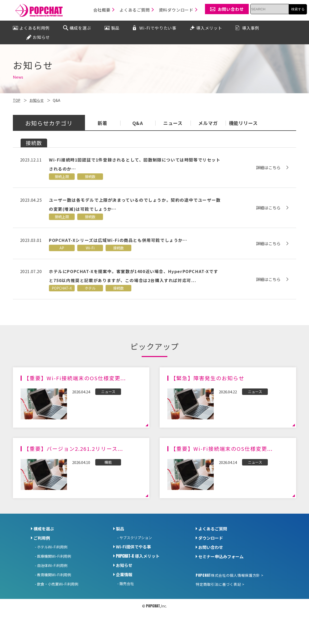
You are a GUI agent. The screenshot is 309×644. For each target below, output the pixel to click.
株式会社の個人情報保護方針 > (229, 575)
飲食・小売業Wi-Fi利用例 (58, 584)
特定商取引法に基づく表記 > (220, 584)
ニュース (173, 123)
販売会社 (127, 583)
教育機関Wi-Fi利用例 (54, 575)
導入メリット (138, 556)
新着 (102, 123)
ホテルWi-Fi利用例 (52, 547)
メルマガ (208, 123)
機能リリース (243, 123)
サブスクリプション (136, 538)
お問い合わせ (211, 547)
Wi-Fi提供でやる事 (133, 547)
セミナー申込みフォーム (221, 556)
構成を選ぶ (44, 529)
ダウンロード (211, 538)
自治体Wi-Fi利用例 (52, 565)
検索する (298, 9)
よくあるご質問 (213, 529)
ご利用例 (42, 538)
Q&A (138, 123)
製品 (120, 529)
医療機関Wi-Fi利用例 (54, 556)
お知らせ (124, 565)
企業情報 (124, 574)
